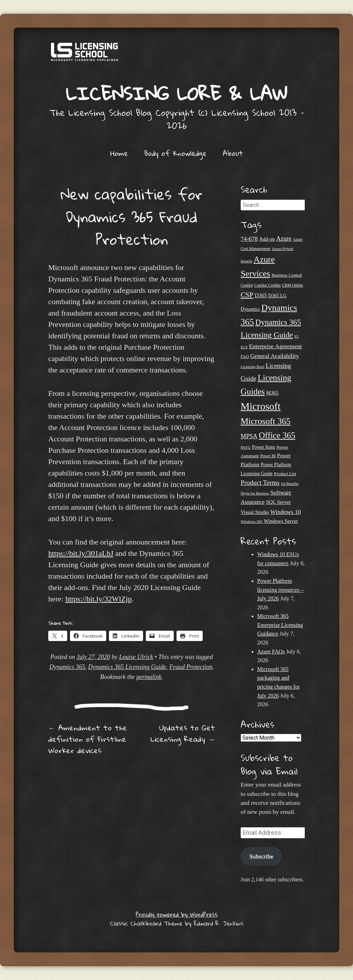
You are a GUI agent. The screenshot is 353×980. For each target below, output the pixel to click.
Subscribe (261, 856)
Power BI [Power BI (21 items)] (268, 456)
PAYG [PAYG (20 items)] (246, 447)
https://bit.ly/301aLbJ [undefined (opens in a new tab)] (81, 553)
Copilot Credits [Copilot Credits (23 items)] (267, 285)
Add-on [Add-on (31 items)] (267, 239)
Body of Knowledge (175, 153)
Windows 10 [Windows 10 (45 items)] (286, 512)
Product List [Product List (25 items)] (285, 474)
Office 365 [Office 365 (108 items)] (277, 435)
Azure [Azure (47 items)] (284, 239)
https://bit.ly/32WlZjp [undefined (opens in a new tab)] (98, 599)
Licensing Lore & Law (176, 93)
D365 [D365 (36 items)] (261, 295)
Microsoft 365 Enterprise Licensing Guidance (280, 625)
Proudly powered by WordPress (177, 914)
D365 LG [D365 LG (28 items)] (277, 296)
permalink (149, 677)
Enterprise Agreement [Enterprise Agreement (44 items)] (275, 346)
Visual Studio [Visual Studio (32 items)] (255, 512)
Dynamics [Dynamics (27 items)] (250, 309)
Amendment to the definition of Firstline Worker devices (88, 739)
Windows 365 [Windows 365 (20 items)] (251, 521)
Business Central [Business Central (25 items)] (287, 275)
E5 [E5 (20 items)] (297, 336)
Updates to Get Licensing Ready (183, 733)
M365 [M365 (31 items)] (272, 393)
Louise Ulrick (136, 657)
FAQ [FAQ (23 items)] (245, 357)
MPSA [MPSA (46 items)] (249, 436)
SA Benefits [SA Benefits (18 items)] (290, 484)
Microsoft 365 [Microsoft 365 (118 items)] (266, 421)
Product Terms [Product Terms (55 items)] (260, 483)
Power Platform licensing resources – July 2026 (280, 590)
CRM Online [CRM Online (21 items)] (293, 285)
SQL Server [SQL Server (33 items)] (279, 502)
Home (119, 153)
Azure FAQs (271, 652)
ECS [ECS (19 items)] (244, 347)
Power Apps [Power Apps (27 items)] (264, 447)
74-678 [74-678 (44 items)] (249, 239)
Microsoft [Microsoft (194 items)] (261, 406)
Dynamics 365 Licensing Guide (127, 667)
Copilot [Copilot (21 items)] (247, 285)
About (233, 153)
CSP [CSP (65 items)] (247, 295)
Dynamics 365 (67, 667)
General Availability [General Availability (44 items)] (275, 356)
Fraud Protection (191, 667)
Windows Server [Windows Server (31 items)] (281, 521)
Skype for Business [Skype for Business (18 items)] (255, 493)
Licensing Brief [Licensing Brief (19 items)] (253, 367)
